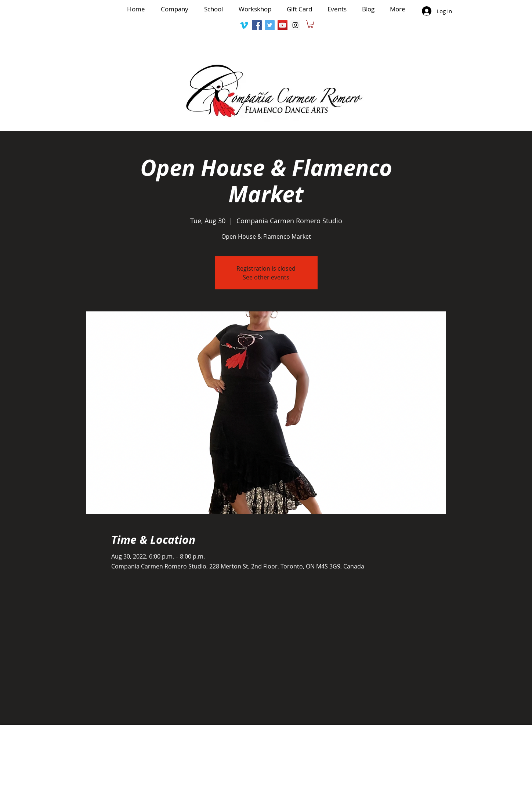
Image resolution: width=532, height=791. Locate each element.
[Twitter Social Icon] (270, 25)
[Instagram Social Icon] (295, 25)
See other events (266, 277)
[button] (310, 24)
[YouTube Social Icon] (283, 25)
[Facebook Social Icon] (257, 25)
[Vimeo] (244, 25)
